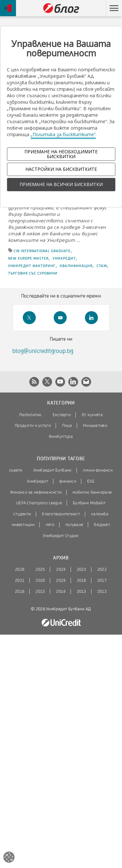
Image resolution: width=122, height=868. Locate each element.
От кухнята (92, 415)
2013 (81, 592)
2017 (102, 581)
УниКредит (64, 258)
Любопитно (30, 415)
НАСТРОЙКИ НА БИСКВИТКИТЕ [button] (61, 169)
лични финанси (98, 470)
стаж (102, 266)
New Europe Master (28, 258)
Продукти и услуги (33, 426)
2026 (20, 569)
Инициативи (95, 426)
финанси (68, 481)
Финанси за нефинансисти (36, 492)
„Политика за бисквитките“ (63, 134)
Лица (67, 426)
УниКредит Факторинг (32, 266)
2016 (20, 592)
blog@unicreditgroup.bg (43, 351)
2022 (102, 569)
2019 (61, 581)
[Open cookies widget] (9, 858)
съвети (16, 470)
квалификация (76, 266)
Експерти (62, 415)
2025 (40, 569)
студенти (22, 514)
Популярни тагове (61, 459)
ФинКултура (61, 437)
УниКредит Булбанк (53, 470)
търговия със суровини (33, 273)
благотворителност (61, 514)
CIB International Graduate (42, 251)
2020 (40, 581)
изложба (100, 514)
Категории (61, 403)
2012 (102, 592)
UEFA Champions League (39, 503)
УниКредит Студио (61, 536)
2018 (81, 581)
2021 (20, 581)
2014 (61, 592)
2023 (81, 569)
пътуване (74, 525)
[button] (114, 8)
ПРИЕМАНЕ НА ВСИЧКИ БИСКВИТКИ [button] (61, 184)
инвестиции (23, 525)
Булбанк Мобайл (89, 503)
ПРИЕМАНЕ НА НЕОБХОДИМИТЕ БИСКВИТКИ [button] (61, 154)
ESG (91, 481)
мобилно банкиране (92, 492)
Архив (61, 558)
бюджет (102, 525)
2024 (61, 569)
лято (50, 525)
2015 (40, 592)
